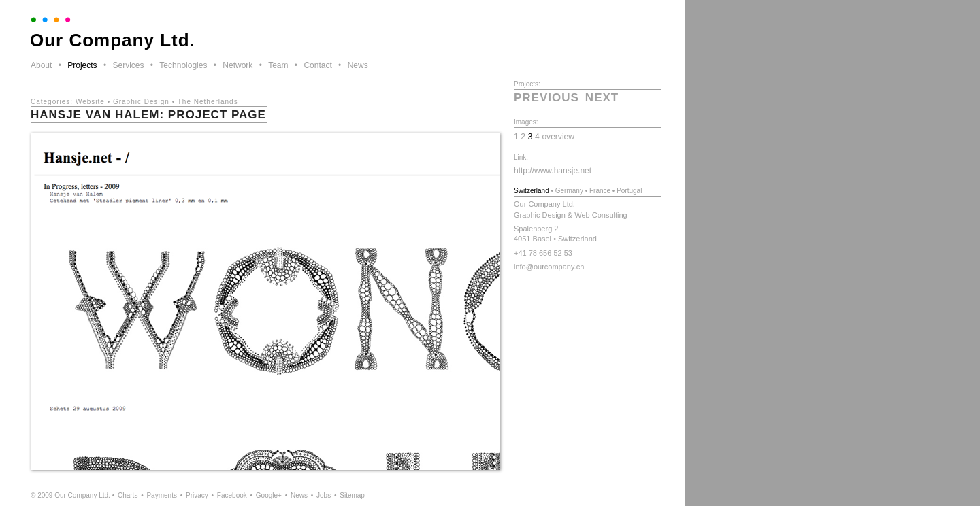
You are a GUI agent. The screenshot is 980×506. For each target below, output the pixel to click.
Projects (82, 65)
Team (278, 65)
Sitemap (352, 495)
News (358, 65)
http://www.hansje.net (553, 171)
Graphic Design (141, 102)
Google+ (269, 495)
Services (128, 65)
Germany (569, 191)
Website (90, 102)
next (602, 98)
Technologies (183, 65)
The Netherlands (208, 102)
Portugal (629, 191)
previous (546, 98)
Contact (317, 65)
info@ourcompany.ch (549, 267)
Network (238, 65)
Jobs (324, 495)
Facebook (232, 495)
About (41, 65)
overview (558, 137)
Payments (161, 495)
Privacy (197, 495)
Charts (128, 495)
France (600, 191)
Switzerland (532, 191)
